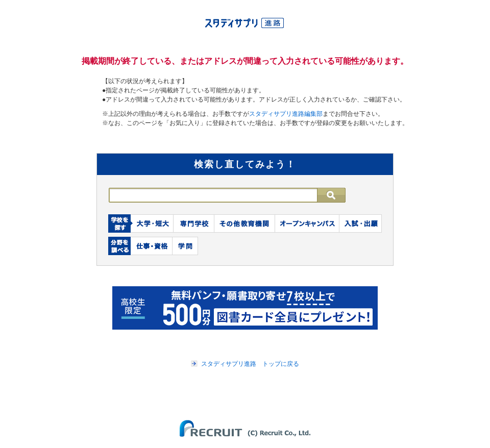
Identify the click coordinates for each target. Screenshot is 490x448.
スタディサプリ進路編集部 (286, 114)
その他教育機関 (245, 223)
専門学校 (194, 223)
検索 (337, 195)
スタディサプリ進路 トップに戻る (250, 364)
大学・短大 (152, 223)
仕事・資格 (152, 246)
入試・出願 (361, 223)
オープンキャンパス (307, 223)
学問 (185, 246)
